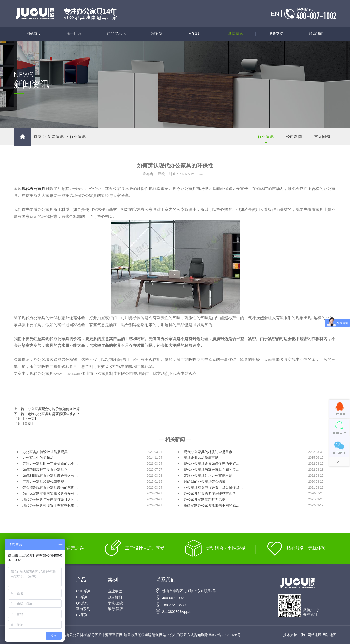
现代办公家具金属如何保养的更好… (211, 464)
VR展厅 (195, 34)
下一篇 (47, 414)
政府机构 (115, 597)
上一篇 (47, 409)
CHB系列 (83, 591)
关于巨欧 (74, 34)
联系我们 (316, 34)
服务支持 (276, 34)
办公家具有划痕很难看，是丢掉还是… (213, 488)
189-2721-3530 (174, 605)
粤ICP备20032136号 (225, 635)
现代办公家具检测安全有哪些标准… (50, 505)
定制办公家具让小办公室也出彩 (208, 476)
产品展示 (119, 34)
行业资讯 (266, 136)
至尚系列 (83, 609)
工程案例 (155, 34)
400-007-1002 (173, 598)
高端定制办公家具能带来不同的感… (211, 505)
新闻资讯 (236, 34)
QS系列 (82, 603)
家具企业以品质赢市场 (201, 458)
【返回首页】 (24, 424)
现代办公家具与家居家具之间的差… (211, 470)
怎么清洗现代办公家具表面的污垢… (50, 488)
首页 (37, 136)
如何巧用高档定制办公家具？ (45, 470)
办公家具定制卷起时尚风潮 (205, 499)
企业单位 (115, 591)
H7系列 (82, 615)
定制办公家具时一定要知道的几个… (50, 464)
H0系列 (82, 597)
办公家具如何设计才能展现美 (45, 452)
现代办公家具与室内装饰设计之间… (50, 499)
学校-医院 (116, 603)
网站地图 (329, 635)
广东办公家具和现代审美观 (43, 482)
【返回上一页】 (26, 419)
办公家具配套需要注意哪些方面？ (210, 493)
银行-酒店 (116, 609)
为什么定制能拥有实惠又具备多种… (50, 493)
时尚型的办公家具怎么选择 (205, 482)
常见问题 (322, 136)
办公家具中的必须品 (38, 458)
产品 (81, 580)
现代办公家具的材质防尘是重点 (208, 452)
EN (275, 14)
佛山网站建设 (311, 635)
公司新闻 (294, 136)
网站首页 (34, 34)
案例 (113, 580)
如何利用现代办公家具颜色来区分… (50, 476)
